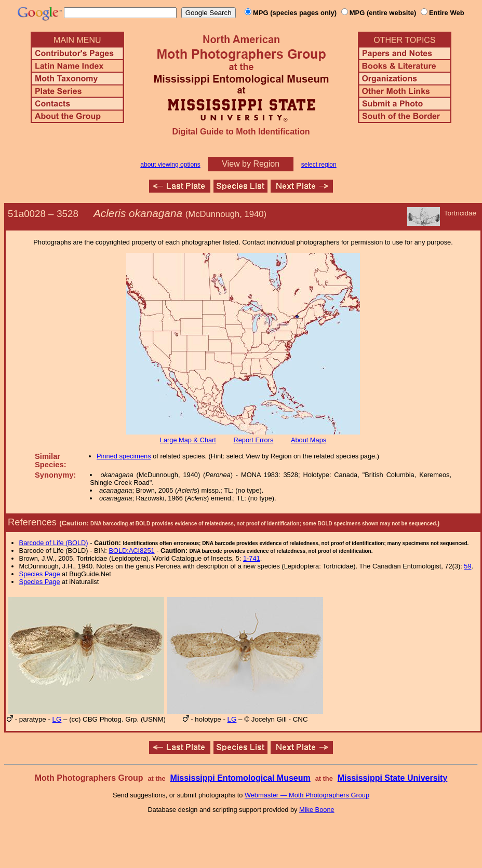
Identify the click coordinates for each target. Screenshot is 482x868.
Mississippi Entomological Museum (240, 778)
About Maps (309, 440)
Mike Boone (317, 810)
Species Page (40, 574)
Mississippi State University (393, 778)
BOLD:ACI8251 (131, 551)
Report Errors (254, 440)
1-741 (252, 558)
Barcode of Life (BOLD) (54, 543)
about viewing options (170, 165)
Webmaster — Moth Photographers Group (307, 795)
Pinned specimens (124, 456)
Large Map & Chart (188, 440)
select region (319, 165)
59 (467, 566)
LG (57, 719)
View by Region (251, 164)
